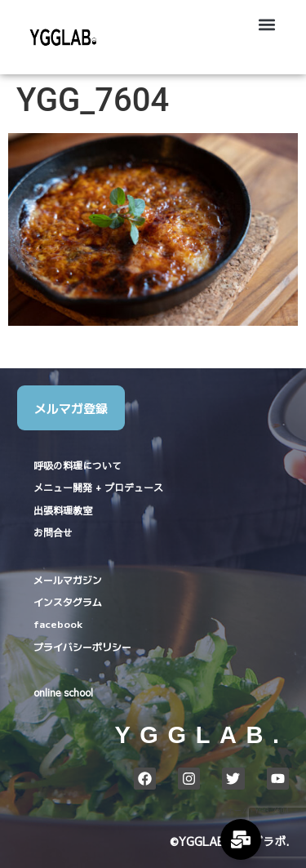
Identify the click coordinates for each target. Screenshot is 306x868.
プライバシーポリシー (82, 646)
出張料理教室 (63, 510)
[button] (267, 25)
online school (63, 692)
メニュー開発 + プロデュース (98, 487)
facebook (58, 623)
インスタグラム (68, 601)
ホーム (238, 811)
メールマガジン (68, 579)
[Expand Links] (241, 839)
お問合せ (53, 532)
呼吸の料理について (78, 465)
